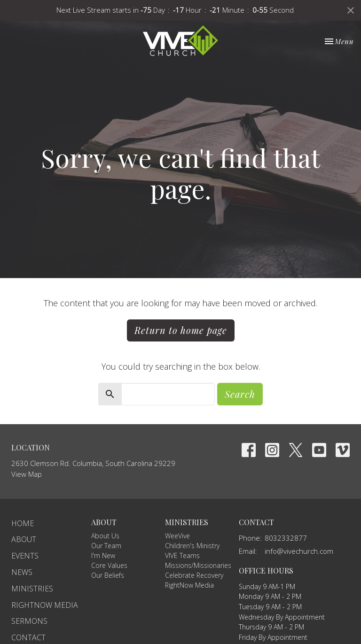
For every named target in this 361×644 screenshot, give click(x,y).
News (22, 572)
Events (25, 556)
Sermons (29, 621)
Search (240, 394)
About (24, 539)
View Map (27, 474)
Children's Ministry (192, 546)
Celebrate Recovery (194, 575)
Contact (28, 637)
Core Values (109, 565)
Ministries (32, 589)
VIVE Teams (182, 555)
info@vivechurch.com (299, 551)
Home (23, 523)
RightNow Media (45, 605)
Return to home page (181, 330)
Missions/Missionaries (198, 565)
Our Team (106, 546)
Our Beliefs (108, 575)
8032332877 (286, 538)
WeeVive (177, 536)
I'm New (103, 555)
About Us (105, 536)
